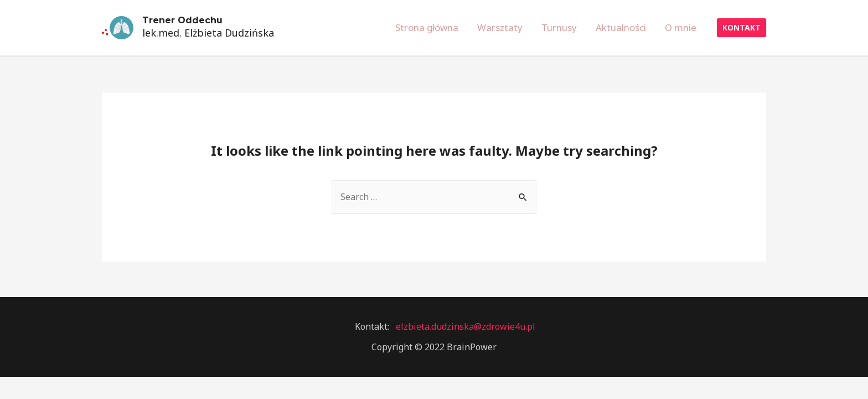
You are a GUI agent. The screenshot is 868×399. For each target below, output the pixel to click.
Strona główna (427, 27)
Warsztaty (500, 27)
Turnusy (559, 27)
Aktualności (621, 27)
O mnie (681, 27)
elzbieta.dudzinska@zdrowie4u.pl (466, 326)
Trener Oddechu (182, 20)
